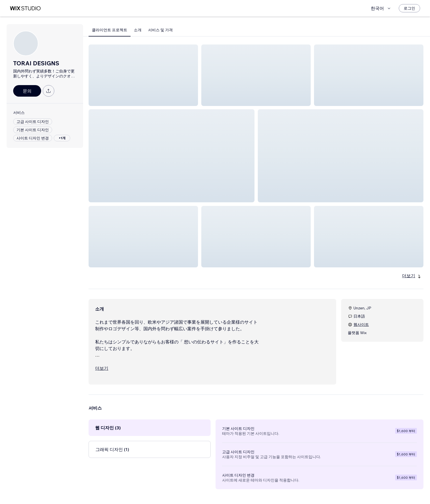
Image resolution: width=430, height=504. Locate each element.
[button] (143, 75)
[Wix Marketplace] (25, 8)
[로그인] (409, 8)
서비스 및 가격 (160, 30)
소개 (138, 30)
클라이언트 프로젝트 (110, 30)
